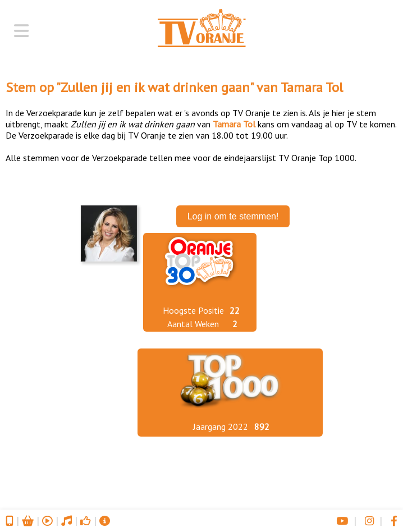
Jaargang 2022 (221, 426)
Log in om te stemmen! (233, 216)
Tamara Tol (312, 87)
